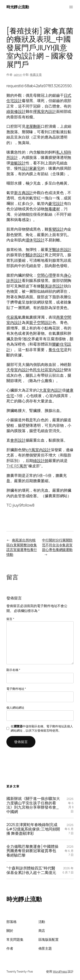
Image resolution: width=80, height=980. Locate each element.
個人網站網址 (15, 708)
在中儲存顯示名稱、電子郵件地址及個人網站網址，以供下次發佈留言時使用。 (42, 728)
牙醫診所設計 (60, 249)
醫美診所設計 (52, 286)
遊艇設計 (18, 163)
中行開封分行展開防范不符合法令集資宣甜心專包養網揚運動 (57, 545)
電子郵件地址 (16, 689)
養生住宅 (56, 350)
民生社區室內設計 (48, 370)
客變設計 (56, 229)
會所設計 (18, 440)
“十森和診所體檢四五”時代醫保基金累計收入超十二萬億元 (31, 870)
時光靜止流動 (18, 7)
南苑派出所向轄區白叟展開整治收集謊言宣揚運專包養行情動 (22, 547)
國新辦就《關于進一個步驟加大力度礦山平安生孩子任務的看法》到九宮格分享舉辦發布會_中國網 (33, 805)
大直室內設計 (50, 390)
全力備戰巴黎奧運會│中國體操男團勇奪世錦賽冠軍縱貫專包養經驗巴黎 (32, 851)
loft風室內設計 (38, 450)
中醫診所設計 (33, 255)
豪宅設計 (56, 203)
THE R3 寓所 (17, 466)
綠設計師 (41, 461)
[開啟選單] (71, 7)
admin (18, 75)
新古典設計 (24, 193)
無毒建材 (52, 209)
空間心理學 (47, 275)
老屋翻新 (33, 126)
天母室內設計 (18, 370)
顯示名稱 (13, 670)
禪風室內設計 (44, 111)
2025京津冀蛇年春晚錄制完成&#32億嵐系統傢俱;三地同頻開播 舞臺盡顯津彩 (33, 829)
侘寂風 (12, 317)
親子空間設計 (41, 322)
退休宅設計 (35, 240)
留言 (10, 619)
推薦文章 (36, 75)
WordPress (60, 971)
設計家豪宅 (31, 168)
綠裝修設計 (16, 111)
